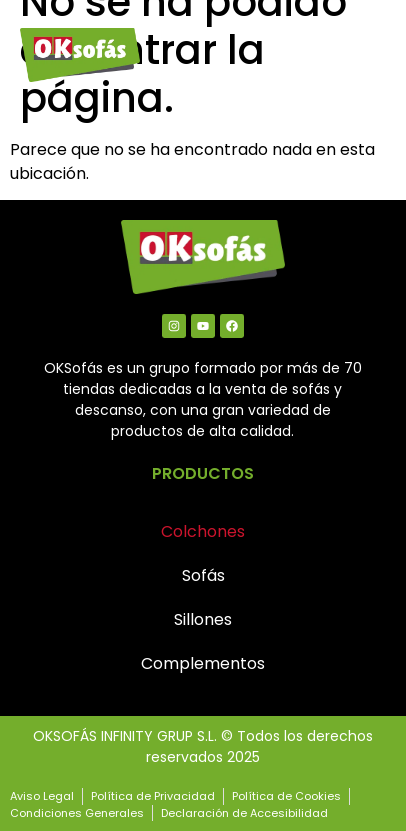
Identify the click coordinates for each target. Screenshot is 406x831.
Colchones (203, 531)
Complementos (203, 663)
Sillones (203, 619)
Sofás (203, 575)
